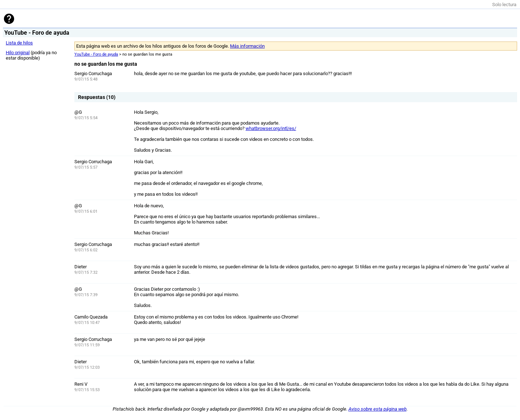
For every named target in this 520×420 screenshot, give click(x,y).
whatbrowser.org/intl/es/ (271, 128)
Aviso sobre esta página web (378, 409)
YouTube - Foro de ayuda (96, 54)
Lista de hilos (19, 43)
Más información (247, 46)
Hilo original (18, 53)
